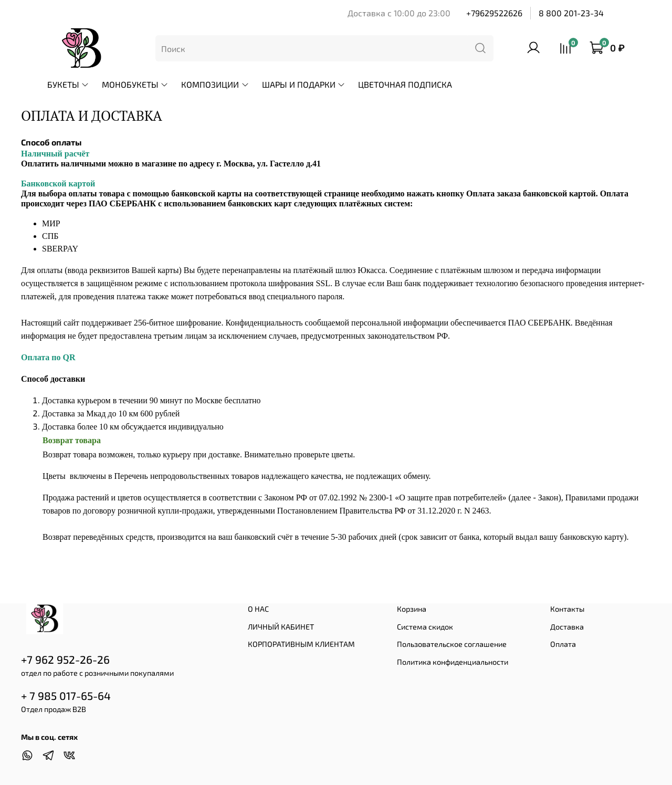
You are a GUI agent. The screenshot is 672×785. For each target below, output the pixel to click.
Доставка (567, 627)
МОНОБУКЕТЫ (135, 84)
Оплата (563, 644)
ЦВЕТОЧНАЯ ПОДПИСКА (405, 84)
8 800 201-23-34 (571, 13)
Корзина (412, 609)
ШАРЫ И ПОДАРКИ (304, 84)
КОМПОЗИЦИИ (215, 84)
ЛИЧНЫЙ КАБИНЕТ (281, 627)
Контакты (567, 609)
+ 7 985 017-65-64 (66, 695)
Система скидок (425, 627)
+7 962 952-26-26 (65, 659)
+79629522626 (494, 13)
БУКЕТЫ (68, 84)
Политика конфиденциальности (453, 662)
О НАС (258, 609)
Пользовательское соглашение (452, 644)
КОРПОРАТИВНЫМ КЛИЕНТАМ (301, 644)
